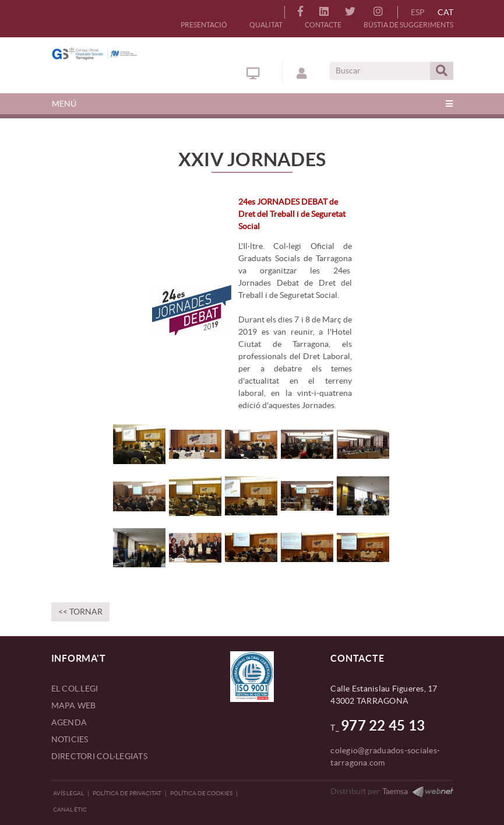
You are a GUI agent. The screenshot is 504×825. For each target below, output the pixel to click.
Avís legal (68, 793)
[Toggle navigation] (252, 104)
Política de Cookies (201, 793)
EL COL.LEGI (75, 689)
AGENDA (69, 722)
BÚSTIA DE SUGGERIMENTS (408, 25)
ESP (418, 12)
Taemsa (395, 791)
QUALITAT (266, 25)
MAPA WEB (74, 705)
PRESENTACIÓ (204, 25)
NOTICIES (70, 739)
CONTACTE (323, 25)
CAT (445, 12)
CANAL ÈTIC (70, 810)
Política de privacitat (127, 793)
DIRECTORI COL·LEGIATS (99, 756)
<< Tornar (80, 612)
